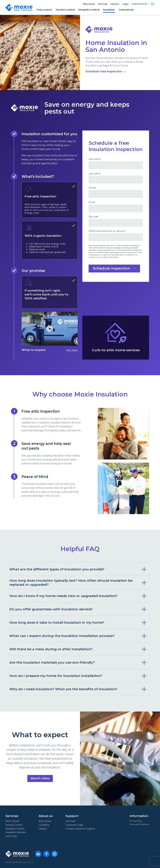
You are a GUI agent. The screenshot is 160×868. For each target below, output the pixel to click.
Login (125, 4)
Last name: (95, 174)
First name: (95, 159)
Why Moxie (89, 4)
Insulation (109, 10)
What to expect (50, 332)
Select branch (139, 4)
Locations (44, 825)
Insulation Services (16, 832)
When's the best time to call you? (107, 231)
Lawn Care (11, 836)
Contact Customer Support (80, 829)
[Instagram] (55, 854)
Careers (115, 4)
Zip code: (94, 217)
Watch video (40, 777)
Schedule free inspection (106, 71)
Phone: (92, 188)
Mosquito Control (89, 10)
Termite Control (65, 10)
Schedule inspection (114, 268)
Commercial (126, 10)
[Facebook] (46, 854)
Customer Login (74, 825)
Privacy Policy (136, 821)
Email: (92, 202)
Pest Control (44, 10)
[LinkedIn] (38, 854)
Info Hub (70, 821)
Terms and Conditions (139, 824)
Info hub (103, 4)
